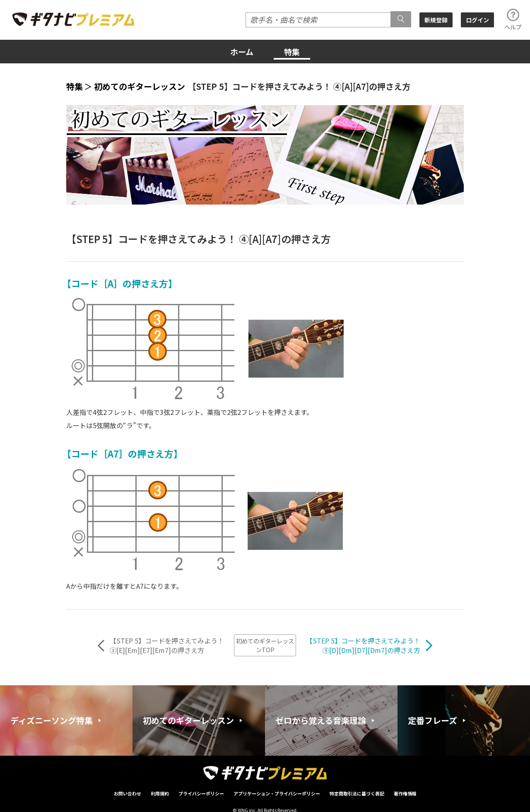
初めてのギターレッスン (140, 86)
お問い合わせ (128, 793)
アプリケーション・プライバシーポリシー (277, 793)
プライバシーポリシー (201, 793)
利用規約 (160, 793)
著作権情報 (405, 793)
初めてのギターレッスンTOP (265, 645)
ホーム (242, 52)
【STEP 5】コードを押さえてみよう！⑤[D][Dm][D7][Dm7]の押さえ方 (363, 646)
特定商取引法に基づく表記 (357, 793)
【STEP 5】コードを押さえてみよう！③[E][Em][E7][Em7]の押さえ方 (167, 646)
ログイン (477, 20)
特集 (292, 52)
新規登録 (436, 20)
